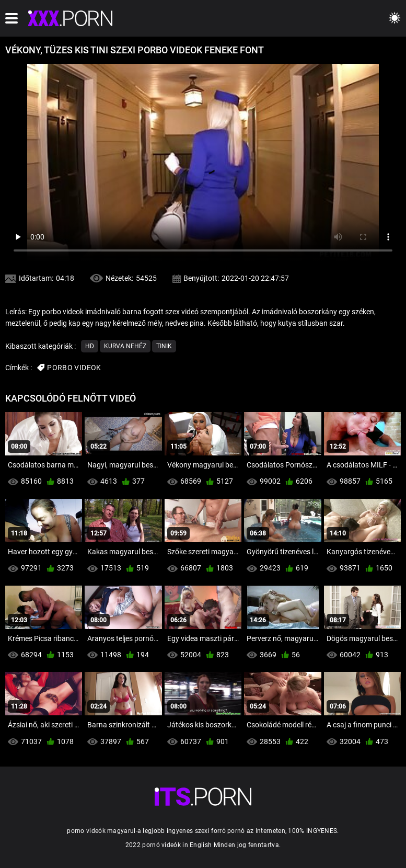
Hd (90, 346)
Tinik (164, 346)
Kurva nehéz (125, 346)
